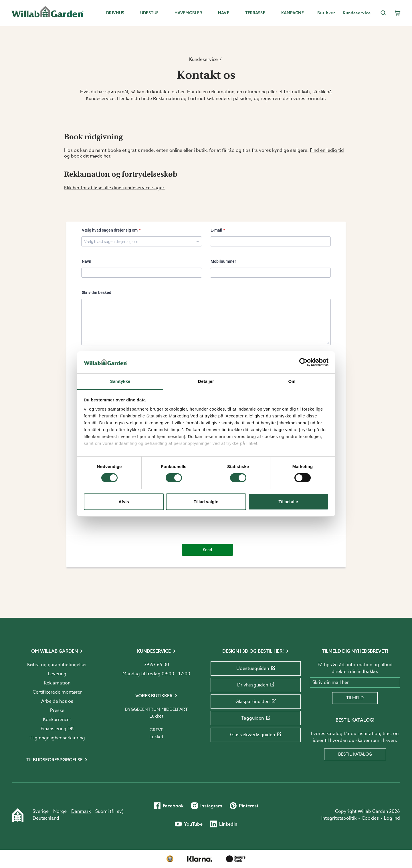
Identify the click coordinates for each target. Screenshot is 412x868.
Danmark (81, 811)
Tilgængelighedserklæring (57, 738)
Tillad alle (288, 502)
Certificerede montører (57, 692)
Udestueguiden (256, 668)
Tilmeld (355, 698)
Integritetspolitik (339, 818)
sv (119, 811)
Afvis (124, 502)
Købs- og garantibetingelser (57, 665)
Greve (156, 730)
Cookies (370, 818)
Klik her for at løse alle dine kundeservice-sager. (115, 188)
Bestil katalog (355, 754)
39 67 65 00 (157, 665)
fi (113, 811)
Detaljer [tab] (206, 381)
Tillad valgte (206, 502)
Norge (60, 811)
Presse (57, 710)
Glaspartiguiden (256, 702)
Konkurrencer (57, 720)
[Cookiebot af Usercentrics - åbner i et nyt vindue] (303, 362)
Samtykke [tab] (120, 381)
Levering (57, 674)
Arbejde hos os (57, 701)
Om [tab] (292, 381)
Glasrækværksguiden (256, 735)
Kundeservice (203, 59)
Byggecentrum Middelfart (156, 709)
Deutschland (46, 818)
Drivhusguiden (256, 685)
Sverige (41, 811)
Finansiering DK (57, 729)
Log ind (392, 818)
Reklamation (57, 683)
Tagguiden (256, 718)
